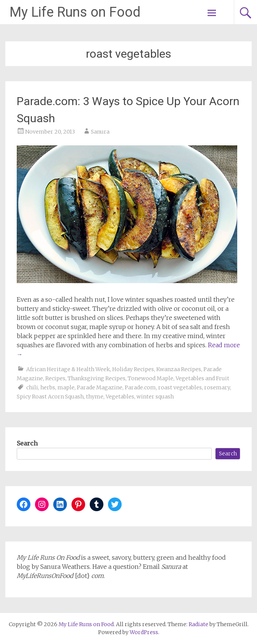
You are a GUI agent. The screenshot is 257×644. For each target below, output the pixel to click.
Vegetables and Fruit (202, 378)
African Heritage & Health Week (68, 369)
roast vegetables (180, 387)
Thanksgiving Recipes (97, 378)
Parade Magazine (100, 387)
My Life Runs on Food (75, 12)
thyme (95, 397)
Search (27, 443)
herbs (48, 387)
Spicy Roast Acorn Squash (50, 397)
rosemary (217, 387)
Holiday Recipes (133, 369)
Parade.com (140, 387)
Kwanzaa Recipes (179, 369)
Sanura (100, 132)
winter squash (155, 397)
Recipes (55, 378)
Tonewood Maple (151, 378)
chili (32, 387)
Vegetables (120, 397)
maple (66, 387)
